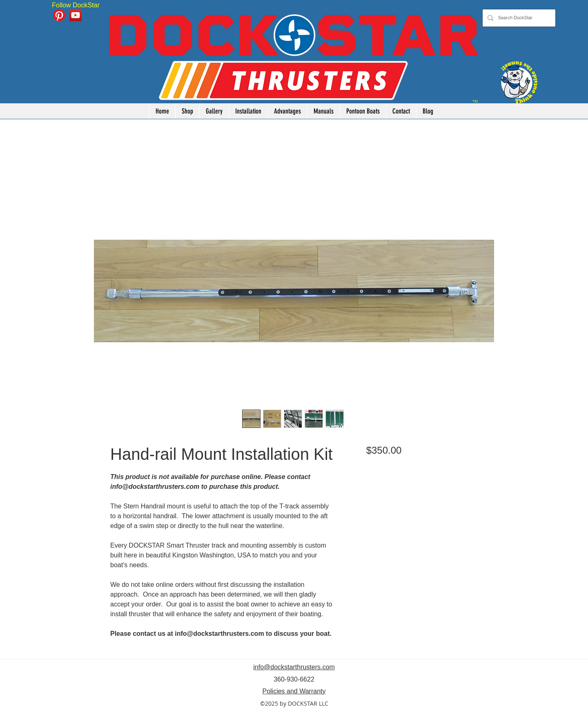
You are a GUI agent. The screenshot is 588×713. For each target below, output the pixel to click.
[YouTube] (76, 15)
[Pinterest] (59, 15)
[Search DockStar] (518, 18)
